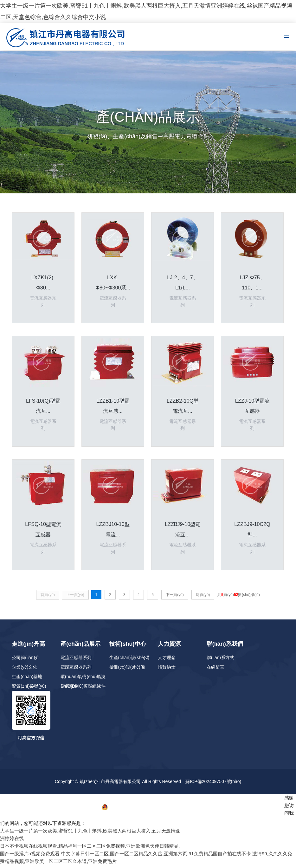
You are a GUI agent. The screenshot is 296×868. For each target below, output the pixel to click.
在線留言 (216, 670)
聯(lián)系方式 (220, 660)
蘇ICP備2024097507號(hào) (213, 784)
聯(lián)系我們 (225, 647)
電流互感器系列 (76, 660)
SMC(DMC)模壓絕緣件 (83, 689)
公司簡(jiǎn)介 (26, 660)
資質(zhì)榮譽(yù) (29, 689)
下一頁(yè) (175, 598)
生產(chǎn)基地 (27, 679)
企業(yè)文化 (24, 670)
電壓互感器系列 (76, 670)
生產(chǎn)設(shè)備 (130, 660)
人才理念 (167, 660)
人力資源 (169, 647)
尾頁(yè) (203, 598)
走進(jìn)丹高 (28, 647)
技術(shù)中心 (128, 647)
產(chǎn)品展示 (80, 647)
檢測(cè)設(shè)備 (127, 670)
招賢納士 (167, 670)
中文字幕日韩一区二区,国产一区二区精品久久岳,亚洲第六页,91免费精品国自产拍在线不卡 (156, 856)
